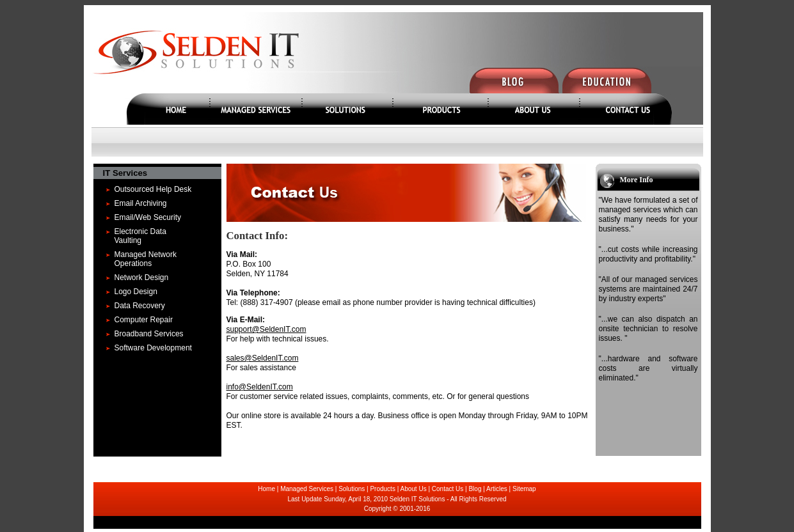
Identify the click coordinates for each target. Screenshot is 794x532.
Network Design (142, 278)
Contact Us (448, 489)
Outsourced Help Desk (153, 189)
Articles (497, 489)
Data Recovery (140, 306)
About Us (414, 489)
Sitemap (524, 489)
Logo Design (136, 292)
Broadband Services (149, 334)
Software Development (153, 348)
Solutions (352, 489)
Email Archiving (141, 203)
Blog (475, 489)
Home (266, 489)
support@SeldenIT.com (266, 329)
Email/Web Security (148, 217)
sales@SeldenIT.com (263, 358)
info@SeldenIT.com (260, 387)
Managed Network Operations (146, 259)
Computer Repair (144, 320)
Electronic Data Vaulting (140, 236)
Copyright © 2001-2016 (397, 509)
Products (382, 489)
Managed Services (307, 489)
